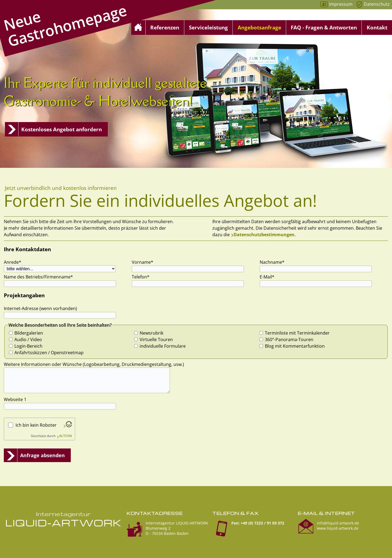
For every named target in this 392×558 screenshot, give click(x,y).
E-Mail (270, 277)
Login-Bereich (28, 346)
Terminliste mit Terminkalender (297, 333)
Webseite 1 (15, 399)
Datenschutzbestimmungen (264, 235)
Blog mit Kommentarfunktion (295, 346)
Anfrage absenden (42, 455)
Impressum (341, 4)
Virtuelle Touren (156, 339)
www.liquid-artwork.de (338, 528)
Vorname (143, 262)
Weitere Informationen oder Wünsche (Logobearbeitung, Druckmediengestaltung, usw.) (94, 364)
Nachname (272, 262)
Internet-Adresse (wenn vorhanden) (40, 308)
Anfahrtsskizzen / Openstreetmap (49, 353)
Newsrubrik (151, 333)
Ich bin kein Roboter (36, 425)
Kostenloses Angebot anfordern (62, 129)
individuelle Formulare (163, 346)
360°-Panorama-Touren (289, 339)
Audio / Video (28, 339)
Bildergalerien (29, 333)
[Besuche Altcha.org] (68, 426)
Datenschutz (377, 4)
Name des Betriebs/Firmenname (38, 277)
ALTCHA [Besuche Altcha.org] (65, 436)
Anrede (14, 262)
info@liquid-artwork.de (338, 523)
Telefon (142, 277)
